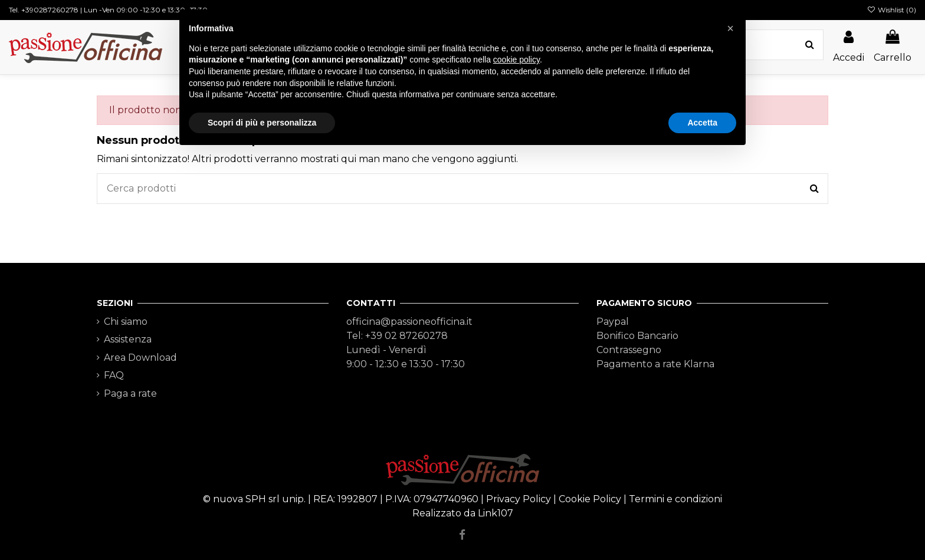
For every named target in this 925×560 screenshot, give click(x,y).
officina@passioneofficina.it (409, 322)
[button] (730, 28)
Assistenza (128, 339)
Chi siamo (126, 322)
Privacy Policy (519, 499)
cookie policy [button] (516, 60)
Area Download (140, 358)
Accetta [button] (702, 123)
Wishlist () (892, 10)
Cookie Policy (590, 499)
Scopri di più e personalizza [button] (262, 123)
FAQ (114, 375)
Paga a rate (130, 393)
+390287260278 (50, 10)
